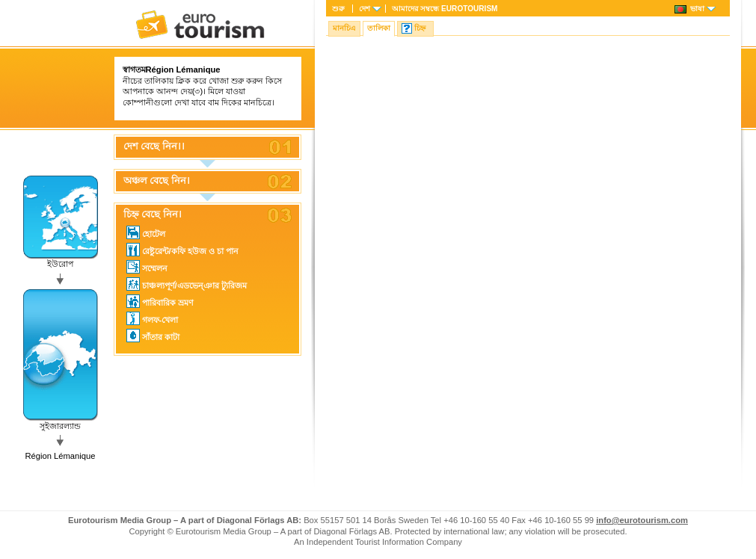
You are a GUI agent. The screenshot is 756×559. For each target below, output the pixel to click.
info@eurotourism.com (642, 520)
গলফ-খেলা (153, 318)
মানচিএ (344, 28)
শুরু (338, 9)
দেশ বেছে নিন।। (154, 146)
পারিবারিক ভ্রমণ (160, 301)
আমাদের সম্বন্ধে (445, 9)
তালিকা (379, 28)
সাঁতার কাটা (153, 336)
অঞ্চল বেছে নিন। (157, 181)
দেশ (365, 9)
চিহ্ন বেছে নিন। (153, 214)
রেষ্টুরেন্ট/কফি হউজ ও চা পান (183, 250)
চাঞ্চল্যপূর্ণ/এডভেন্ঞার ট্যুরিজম (187, 284)
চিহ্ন (420, 28)
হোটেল (146, 232)
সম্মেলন (147, 267)
